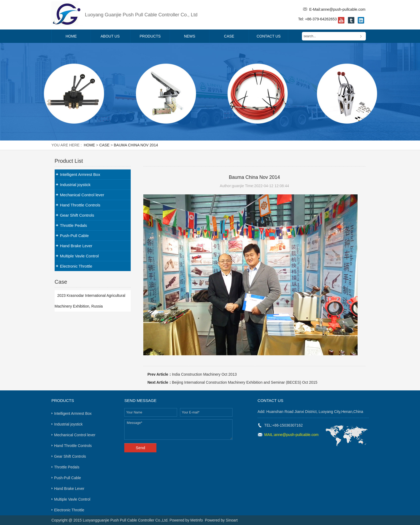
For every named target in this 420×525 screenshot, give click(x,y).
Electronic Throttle (76, 266)
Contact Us (269, 36)
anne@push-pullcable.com (343, 9)
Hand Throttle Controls (80, 205)
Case (229, 36)
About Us (110, 36)
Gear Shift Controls (77, 215)
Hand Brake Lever (76, 246)
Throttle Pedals (74, 225)
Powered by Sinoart (221, 520)
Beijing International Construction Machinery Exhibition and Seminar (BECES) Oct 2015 (245, 382)
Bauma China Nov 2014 (136, 145)
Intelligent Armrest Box (80, 174)
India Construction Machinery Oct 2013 (204, 374)
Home (71, 36)
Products (150, 36)
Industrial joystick (75, 185)
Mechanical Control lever (82, 195)
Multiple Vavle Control (79, 256)
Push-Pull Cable (74, 236)
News (190, 36)
